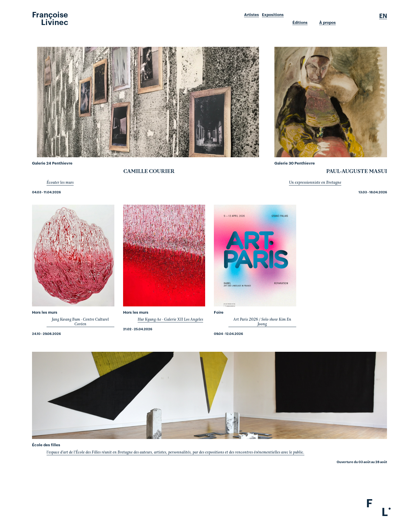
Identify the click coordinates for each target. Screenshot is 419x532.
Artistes (252, 15)
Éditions (300, 22)
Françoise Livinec (50, 18)
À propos (327, 22)
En (383, 16)
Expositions (273, 15)
